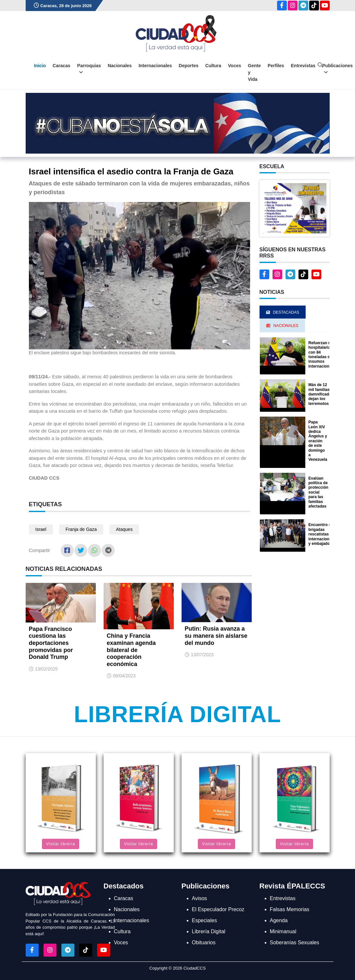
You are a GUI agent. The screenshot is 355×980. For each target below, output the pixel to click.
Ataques (124, 529)
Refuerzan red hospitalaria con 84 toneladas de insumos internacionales (323, 355)
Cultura (213, 66)
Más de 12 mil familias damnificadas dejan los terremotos (321, 394)
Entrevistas (303, 66)
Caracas (62, 66)
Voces (235, 66)
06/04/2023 (124, 676)
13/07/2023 (202, 655)
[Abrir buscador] (320, 65)
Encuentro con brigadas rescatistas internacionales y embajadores (323, 534)
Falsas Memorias (290, 909)
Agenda (279, 920)
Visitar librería (61, 844)
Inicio (40, 66)
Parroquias (89, 69)
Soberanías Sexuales (295, 942)
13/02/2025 (46, 669)
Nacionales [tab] (282, 326)
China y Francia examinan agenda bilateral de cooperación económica (131, 650)
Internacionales (155, 66)
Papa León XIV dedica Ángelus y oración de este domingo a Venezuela (318, 441)
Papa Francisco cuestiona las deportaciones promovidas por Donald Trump (51, 643)
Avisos (200, 898)
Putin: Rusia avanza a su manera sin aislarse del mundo (216, 636)
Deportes (189, 66)
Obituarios (204, 942)
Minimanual (283, 931)
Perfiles (276, 66)
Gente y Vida (254, 72)
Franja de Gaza (81, 529)
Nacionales (120, 66)
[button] (295, 208)
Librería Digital (177, 714)
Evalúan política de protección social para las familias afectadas (318, 492)
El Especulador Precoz (218, 909)
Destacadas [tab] (283, 312)
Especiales (204, 920)
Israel (41, 529)
